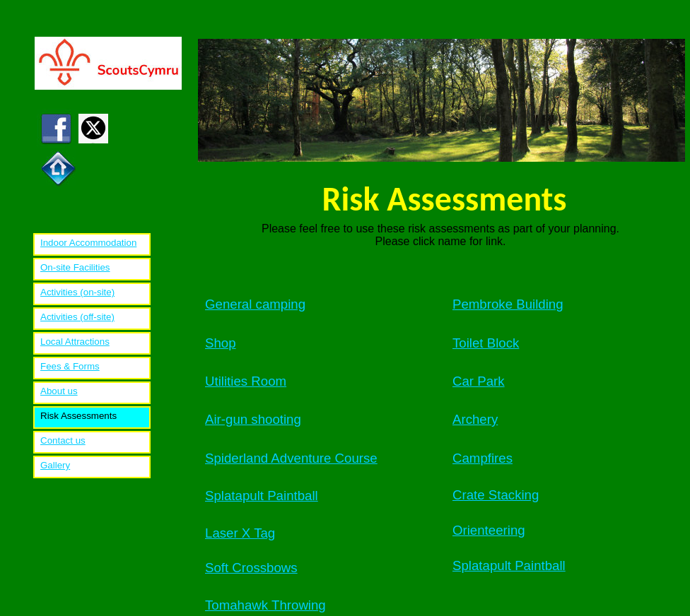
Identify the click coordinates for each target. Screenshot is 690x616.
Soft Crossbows (251, 568)
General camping (255, 304)
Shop (221, 343)
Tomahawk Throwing (265, 605)
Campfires (483, 458)
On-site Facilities (75, 267)
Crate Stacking (496, 495)
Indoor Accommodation (88, 243)
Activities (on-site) (77, 292)
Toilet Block (486, 343)
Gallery (55, 465)
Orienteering (489, 530)
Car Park (479, 381)
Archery (475, 419)
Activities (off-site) (77, 317)
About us (59, 391)
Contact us (63, 440)
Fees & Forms (70, 366)
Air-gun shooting (253, 419)
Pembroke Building (508, 304)
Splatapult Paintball (262, 496)
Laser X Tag (240, 533)
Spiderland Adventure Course (291, 458)
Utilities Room (246, 381)
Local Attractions (75, 342)
